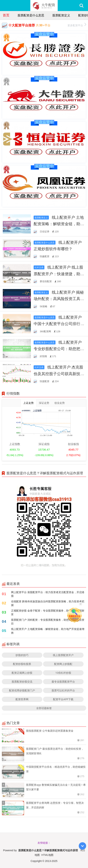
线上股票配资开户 (63, 655)
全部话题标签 (44, 708)
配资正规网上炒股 (22, 673)
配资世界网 (22, 699)
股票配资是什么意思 (31, 15)
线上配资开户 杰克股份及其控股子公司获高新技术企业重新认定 (59, 373)
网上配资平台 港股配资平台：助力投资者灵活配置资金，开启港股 (48, 594)
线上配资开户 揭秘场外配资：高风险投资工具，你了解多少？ (59, 299)
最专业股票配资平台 (63, 682)
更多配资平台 (77, 25)
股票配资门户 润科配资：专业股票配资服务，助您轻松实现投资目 (48, 622)
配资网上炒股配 (63, 664)
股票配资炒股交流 (22, 682)
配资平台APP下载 (63, 699)
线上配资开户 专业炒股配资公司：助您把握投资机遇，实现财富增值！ (59, 349)
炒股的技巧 (22, 655)
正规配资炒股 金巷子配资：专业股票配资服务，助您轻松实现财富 (48, 612)
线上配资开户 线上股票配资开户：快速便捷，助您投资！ (59, 274)
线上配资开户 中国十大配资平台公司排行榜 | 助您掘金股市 (59, 324)
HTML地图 (47, 855)
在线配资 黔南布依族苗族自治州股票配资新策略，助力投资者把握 (48, 603)
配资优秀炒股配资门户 (22, 690)
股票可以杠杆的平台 (63, 690)
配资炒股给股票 (22, 664)
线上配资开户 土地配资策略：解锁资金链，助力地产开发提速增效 (59, 224)
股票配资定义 (61, 15)
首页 (6, 15)
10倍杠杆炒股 (63, 673)
